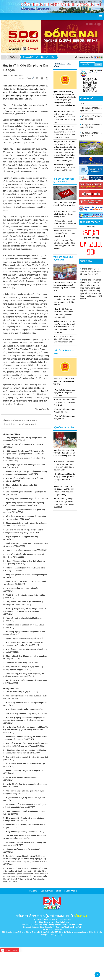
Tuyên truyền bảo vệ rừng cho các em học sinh (26, 825)
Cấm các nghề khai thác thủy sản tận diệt (23, 877)
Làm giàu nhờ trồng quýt (16, 720)
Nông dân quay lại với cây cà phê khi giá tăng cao (27, 602)
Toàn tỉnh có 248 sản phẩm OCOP (20, 737)
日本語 (74, 2)
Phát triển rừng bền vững (17, 691)
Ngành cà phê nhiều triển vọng (19, 666)
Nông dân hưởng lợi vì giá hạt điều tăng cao (24, 646)
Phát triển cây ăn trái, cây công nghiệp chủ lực (25, 623)
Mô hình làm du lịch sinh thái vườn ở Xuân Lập (25, 792)
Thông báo (86, 261)
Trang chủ (33, 919)
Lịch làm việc (87, 98)
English (66, 2)
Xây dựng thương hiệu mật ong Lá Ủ (21, 526)
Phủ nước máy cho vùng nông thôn (21, 741)
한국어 (82, 2)
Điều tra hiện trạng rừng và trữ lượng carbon (25, 798)
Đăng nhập (70, 919)
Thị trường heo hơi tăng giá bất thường (22, 564)
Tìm (99, 64)
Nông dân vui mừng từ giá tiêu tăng (21, 578)
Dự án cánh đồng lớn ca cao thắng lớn (22, 616)
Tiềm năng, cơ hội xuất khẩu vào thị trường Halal (26, 730)
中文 (100, 2)
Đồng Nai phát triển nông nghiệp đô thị (22, 513)
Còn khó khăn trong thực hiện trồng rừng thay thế (27, 785)
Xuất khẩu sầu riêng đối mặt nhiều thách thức (25, 653)
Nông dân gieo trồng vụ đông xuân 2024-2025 (25, 472)
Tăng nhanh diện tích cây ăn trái (19, 859)
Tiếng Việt (91, 2)
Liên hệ (59, 919)
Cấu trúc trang (47, 919)
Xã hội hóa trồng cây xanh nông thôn (21, 805)
